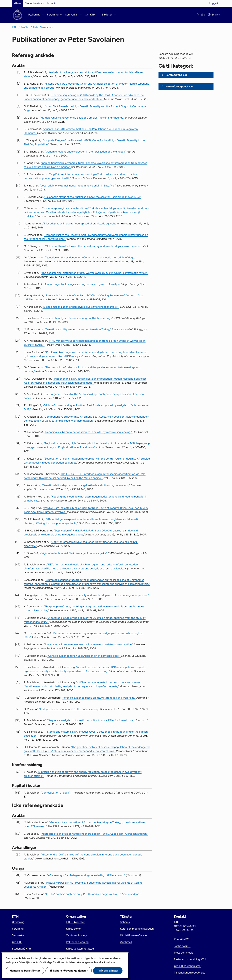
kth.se (17, 3)
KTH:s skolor (73, 929)
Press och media (184, 953)
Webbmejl (126, 942)
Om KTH (17, 942)
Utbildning (18, 922)
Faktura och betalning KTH (190, 959)
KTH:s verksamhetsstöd (80, 949)
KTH (15, 27)
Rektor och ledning (77, 942)
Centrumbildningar (77, 935)
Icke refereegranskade (179, 86)
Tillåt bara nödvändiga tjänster (69, 971)
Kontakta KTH (182, 939)
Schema (125, 922)
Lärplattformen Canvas (133, 935)
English (216, 15)
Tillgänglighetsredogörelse (190, 973)
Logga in (214, 3)
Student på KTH (21, 949)
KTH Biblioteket (75, 922)
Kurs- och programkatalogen (137, 929)
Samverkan (19, 935)
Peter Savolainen (43, 27)
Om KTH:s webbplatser (188, 966)
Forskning (18, 929)
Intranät (52, 3)
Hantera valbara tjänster (25, 971)
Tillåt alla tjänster (108, 971)
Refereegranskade (176, 75)
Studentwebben (34, 3)
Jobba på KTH (182, 946)
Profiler (25, 27)
